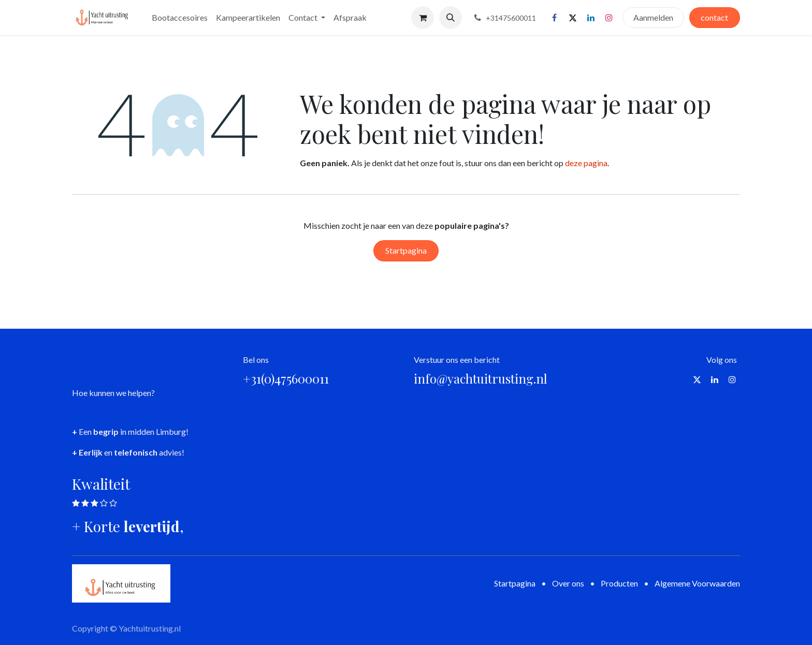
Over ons (568, 583)
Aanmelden (653, 17)
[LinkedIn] (591, 18)
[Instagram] (609, 18)
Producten (619, 583)
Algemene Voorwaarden (697, 583)
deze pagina (586, 163)
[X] (573, 18)
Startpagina (406, 250)
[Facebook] (555, 18)
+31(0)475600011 (286, 378)
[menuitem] (180, 18)
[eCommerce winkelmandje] (423, 18)
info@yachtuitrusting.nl (481, 378)
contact (714, 17)
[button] (451, 18)
